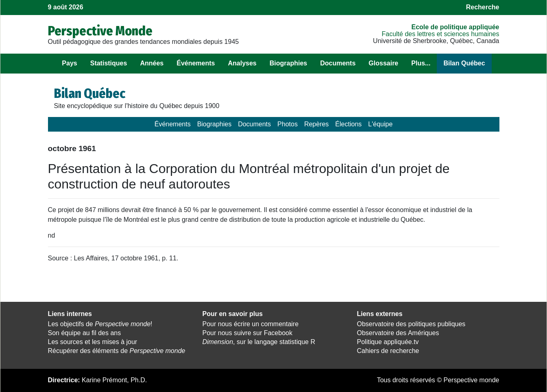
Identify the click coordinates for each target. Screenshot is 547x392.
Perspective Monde (100, 31)
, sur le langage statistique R (259, 342)
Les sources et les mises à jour (93, 342)
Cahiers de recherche (388, 351)
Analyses (242, 63)
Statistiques (109, 63)
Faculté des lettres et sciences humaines (440, 34)
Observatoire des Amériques (398, 333)
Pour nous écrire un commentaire (251, 324)
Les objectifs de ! (100, 324)
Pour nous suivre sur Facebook (247, 333)
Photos (288, 124)
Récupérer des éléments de (117, 351)
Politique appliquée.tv (388, 342)
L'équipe (380, 124)
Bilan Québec (464, 63)
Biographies (288, 63)
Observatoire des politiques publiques (411, 324)
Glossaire (383, 63)
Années (152, 63)
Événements (196, 63)
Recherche (483, 7)
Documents (338, 63)
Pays (69, 63)
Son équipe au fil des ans (85, 333)
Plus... (421, 63)
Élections (348, 124)
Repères (316, 124)
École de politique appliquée (455, 27)
